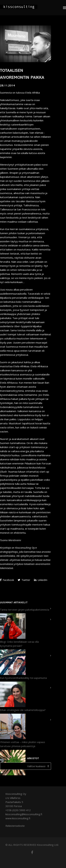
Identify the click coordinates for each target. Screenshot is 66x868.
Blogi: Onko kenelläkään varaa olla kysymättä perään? (19, 644)
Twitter (24, 580)
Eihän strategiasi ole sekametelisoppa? (23, 710)
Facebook (7, 580)
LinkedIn (41, 580)
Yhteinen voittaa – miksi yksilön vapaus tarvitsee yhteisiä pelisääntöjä (23, 744)
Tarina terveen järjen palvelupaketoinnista (25, 610)
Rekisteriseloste (15, 826)
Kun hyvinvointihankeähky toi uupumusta (23, 678)
